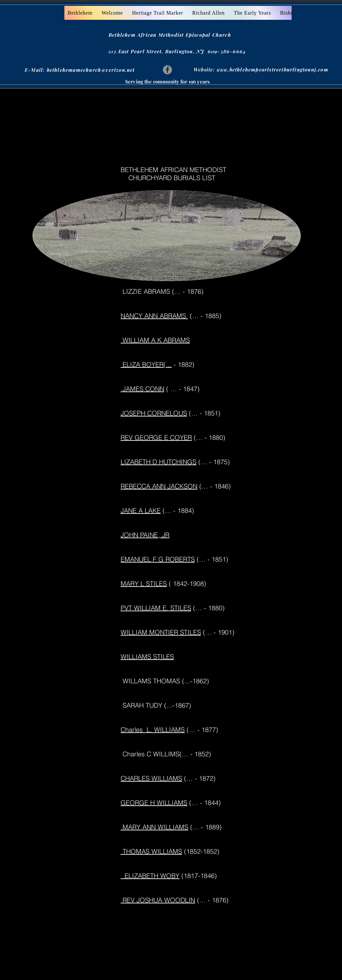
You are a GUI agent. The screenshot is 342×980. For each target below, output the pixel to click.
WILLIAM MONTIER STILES (161, 632)
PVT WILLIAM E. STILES (156, 608)
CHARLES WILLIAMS (151, 778)
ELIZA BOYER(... (146, 364)
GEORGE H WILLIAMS (154, 803)
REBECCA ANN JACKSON (159, 486)
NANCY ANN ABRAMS (154, 316)
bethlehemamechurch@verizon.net (91, 70)
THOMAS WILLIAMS (151, 851)
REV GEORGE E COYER (156, 437)
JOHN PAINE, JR (145, 535)
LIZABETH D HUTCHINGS (158, 462)
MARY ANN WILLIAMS (154, 827)
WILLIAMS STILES (147, 657)
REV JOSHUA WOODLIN (158, 900)
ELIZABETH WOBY (150, 876)
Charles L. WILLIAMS (153, 730)
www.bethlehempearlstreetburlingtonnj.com (273, 69)
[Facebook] (167, 70)
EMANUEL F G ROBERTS (158, 559)
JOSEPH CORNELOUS (154, 413)
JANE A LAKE (141, 510)
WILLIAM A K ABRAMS (155, 340)
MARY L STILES (144, 583)
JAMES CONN (142, 389)
